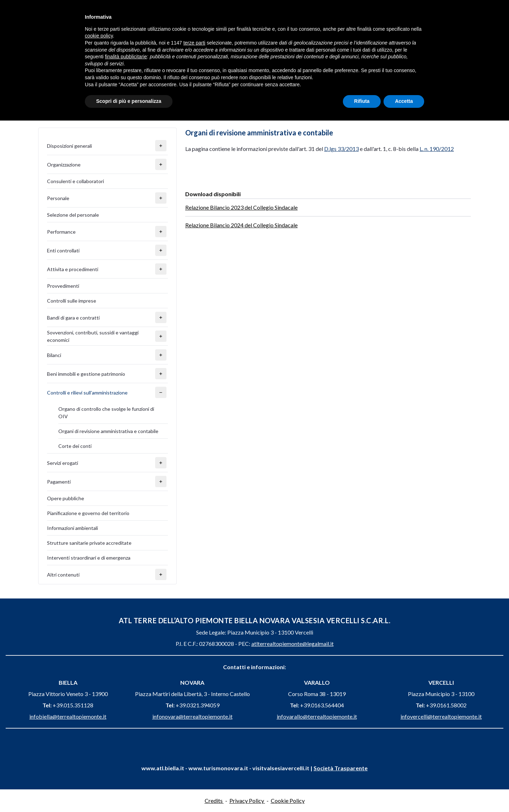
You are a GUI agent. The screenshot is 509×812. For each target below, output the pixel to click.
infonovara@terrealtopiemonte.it (192, 716)
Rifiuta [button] (362, 101)
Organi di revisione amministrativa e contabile (108, 431)
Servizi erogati (63, 463)
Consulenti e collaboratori (75, 181)
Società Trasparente (341, 768)
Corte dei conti (75, 446)
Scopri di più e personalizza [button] (129, 101)
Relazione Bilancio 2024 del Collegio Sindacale (241, 225)
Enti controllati (63, 250)
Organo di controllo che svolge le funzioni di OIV (106, 413)
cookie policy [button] (99, 36)
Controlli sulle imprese (72, 301)
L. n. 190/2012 (437, 149)
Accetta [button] (404, 101)
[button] (161, 146)
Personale (58, 198)
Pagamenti (59, 482)
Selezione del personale (73, 215)
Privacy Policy (247, 801)
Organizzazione (64, 165)
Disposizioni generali (69, 146)
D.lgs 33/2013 (341, 149)
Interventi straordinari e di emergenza (89, 558)
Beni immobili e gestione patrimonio (86, 374)
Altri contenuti (63, 575)
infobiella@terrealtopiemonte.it (68, 716)
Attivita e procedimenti (73, 269)
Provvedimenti (63, 286)
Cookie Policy (288, 801)
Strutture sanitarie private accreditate (89, 543)
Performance (61, 232)
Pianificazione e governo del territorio (88, 513)
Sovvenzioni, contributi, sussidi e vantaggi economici (93, 336)
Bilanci (54, 355)
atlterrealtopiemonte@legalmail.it (292, 644)
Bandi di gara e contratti (73, 318)
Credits (214, 801)
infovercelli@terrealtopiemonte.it (441, 716)
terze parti (194, 43)
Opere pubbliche (66, 498)
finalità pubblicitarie (126, 57)
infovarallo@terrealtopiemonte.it (317, 716)
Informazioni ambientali (72, 528)
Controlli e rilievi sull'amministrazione (87, 393)
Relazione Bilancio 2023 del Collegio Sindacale (241, 207)
